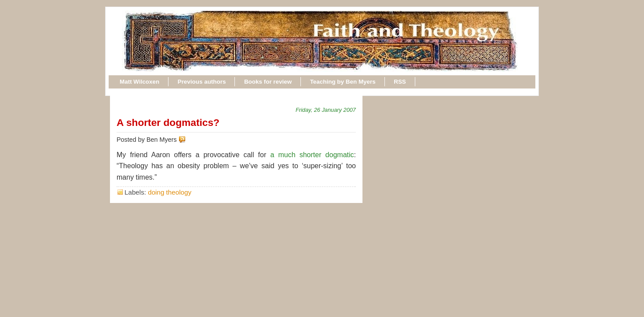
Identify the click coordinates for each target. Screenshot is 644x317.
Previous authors (202, 82)
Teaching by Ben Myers (343, 82)
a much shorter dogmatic (312, 155)
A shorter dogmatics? (168, 122)
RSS (400, 82)
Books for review (268, 82)
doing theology (170, 192)
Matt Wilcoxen (139, 82)
